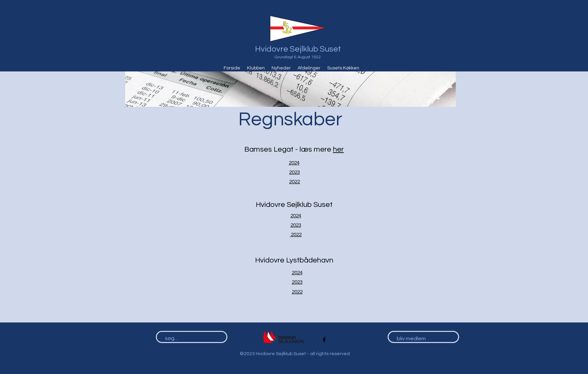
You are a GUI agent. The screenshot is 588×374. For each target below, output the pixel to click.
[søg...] (189, 338)
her (338, 149)
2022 (295, 182)
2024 (294, 163)
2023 (295, 172)
